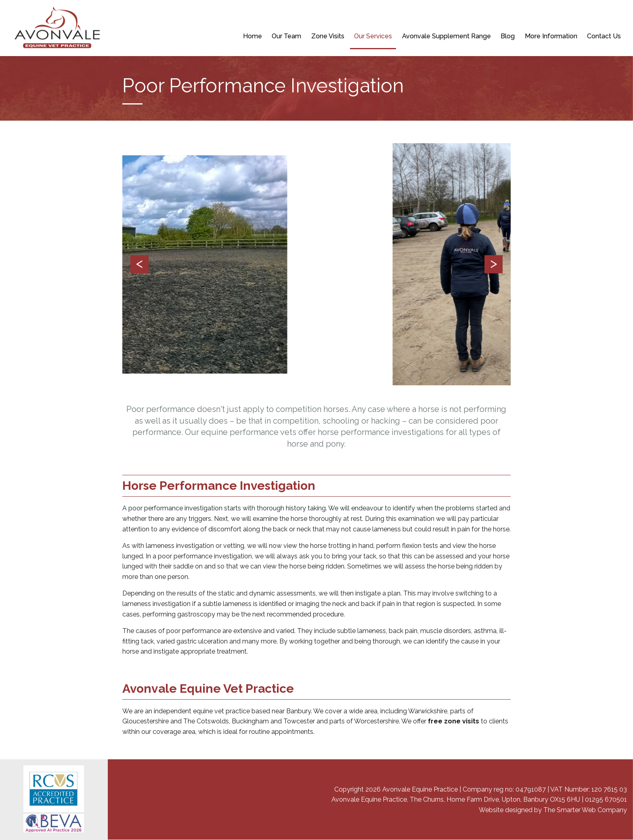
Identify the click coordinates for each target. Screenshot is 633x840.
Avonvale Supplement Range (446, 36)
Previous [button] (139, 264)
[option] (317, 264)
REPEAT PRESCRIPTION (320, 16)
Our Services (373, 36)
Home (253, 36)
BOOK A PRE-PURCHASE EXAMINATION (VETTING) (420, 16)
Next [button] (494, 264)
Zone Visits (328, 36)
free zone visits (454, 721)
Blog (508, 36)
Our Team (286, 36)
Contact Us (604, 36)
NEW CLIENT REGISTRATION (243, 16)
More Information (551, 36)
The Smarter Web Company (585, 810)
